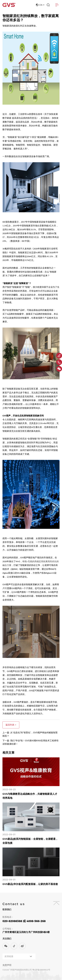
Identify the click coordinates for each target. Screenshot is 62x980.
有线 (24, 561)
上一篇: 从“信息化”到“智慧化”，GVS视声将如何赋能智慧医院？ (30, 734)
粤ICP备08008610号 (41, 970)
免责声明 (7, 965)
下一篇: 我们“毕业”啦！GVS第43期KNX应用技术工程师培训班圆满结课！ (30, 742)
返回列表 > (11, 725)
